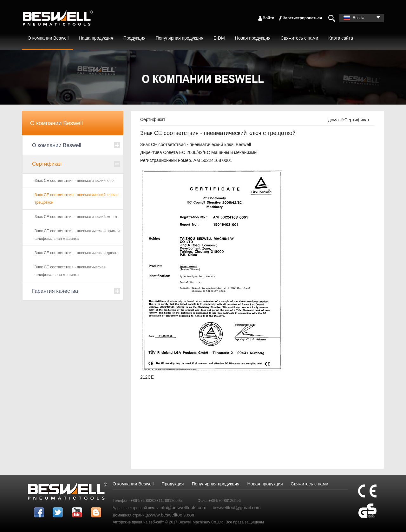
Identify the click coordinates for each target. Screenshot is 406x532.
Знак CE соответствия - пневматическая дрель (76, 253)
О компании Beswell (48, 38)
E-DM (219, 38)
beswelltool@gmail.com (236, 508)
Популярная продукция (180, 38)
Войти (266, 18)
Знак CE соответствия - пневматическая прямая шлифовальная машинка (77, 235)
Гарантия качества (55, 291)
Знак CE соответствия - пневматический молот (76, 217)
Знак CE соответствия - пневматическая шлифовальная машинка (70, 271)
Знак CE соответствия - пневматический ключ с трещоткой (76, 199)
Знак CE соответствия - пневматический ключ (75, 181)
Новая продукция (253, 38)
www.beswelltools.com (173, 515)
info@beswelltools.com (183, 508)
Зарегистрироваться (300, 18)
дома (334, 120)
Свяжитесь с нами (299, 38)
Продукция (134, 38)
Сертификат (47, 164)
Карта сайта (341, 38)
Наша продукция (96, 38)
